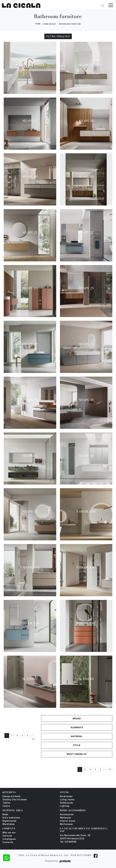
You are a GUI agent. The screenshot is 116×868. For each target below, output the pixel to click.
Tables (6, 803)
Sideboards (66, 803)
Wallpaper (66, 818)
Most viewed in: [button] (77, 754)
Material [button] (77, 736)
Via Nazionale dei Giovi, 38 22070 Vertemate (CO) (75, 837)
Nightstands (9, 821)
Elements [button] (77, 727)
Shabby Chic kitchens (15, 800)
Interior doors (68, 821)
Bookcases (66, 797)
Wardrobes (9, 824)
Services (7, 836)
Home (38, 24)
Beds (5, 815)
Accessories (67, 815)
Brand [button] (77, 718)
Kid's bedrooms (11, 818)
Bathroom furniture (70, 24)
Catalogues (9, 839)
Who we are (9, 833)
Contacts (8, 842)
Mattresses (66, 824)
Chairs (6, 806)
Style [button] (77, 745)
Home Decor (49, 24)
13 (33, 739)
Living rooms (67, 800)
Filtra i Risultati (58, 36)
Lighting (65, 806)
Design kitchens (11, 797)
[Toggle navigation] (111, 5)
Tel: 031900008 (68, 842)
